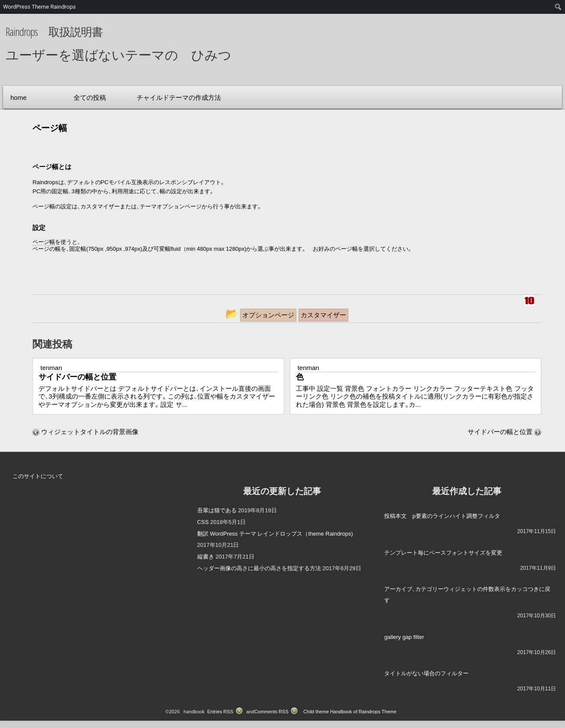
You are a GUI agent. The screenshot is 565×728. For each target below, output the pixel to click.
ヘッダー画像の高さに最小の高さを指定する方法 (259, 568)
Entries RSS (220, 712)
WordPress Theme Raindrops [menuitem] (39, 7)
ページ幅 (44, 242)
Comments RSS (271, 712)
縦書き (206, 557)
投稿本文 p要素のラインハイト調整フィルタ (442, 516)
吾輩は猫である (217, 510)
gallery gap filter (404, 637)
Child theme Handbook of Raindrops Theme (350, 712)
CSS (203, 522)
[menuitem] (558, 7)
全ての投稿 (90, 97)
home (19, 97)
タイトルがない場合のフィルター (426, 673)
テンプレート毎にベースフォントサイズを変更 (443, 553)
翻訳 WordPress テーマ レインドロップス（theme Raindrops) (275, 534)
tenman (51, 368)
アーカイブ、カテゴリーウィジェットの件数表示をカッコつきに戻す (467, 595)
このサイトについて (38, 476)
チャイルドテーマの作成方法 (179, 97)
